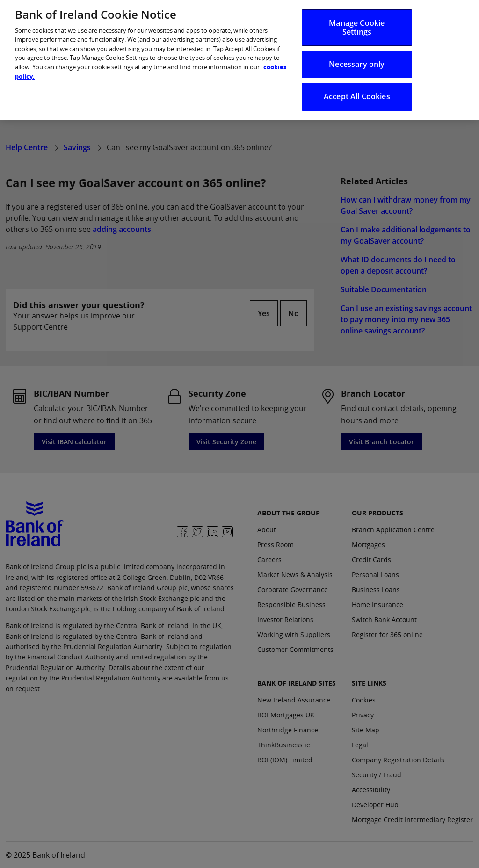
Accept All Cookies (357, 92)
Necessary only (357, 59)
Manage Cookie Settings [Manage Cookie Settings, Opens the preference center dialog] (357, 23)
